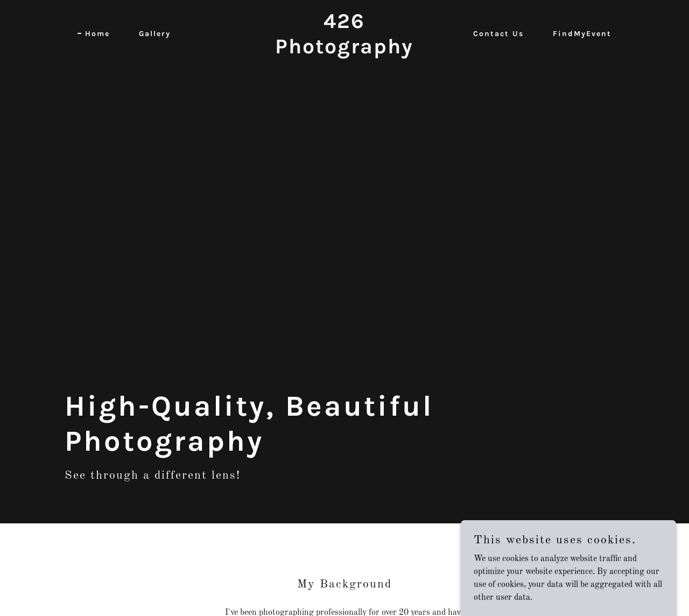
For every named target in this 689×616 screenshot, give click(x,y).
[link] (345, 51)
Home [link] (97, 34)
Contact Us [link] (498, 34)
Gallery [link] (155, 34)
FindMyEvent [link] (582, 34)
